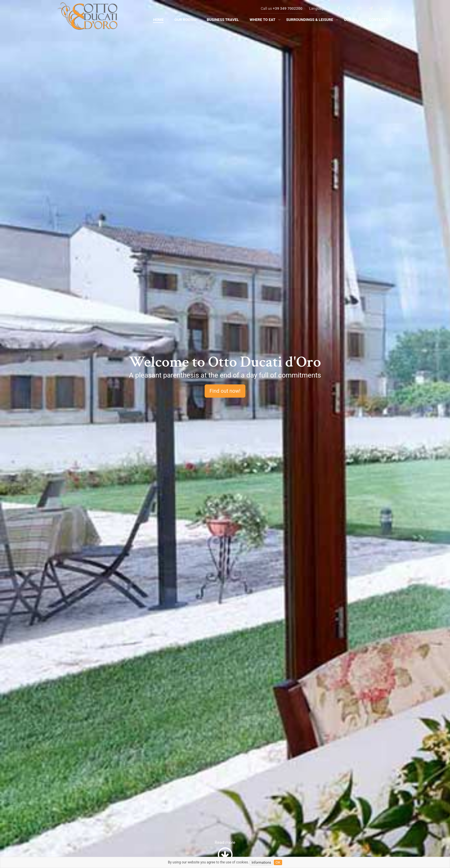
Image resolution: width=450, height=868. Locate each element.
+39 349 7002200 (288, 15)
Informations (261, 863)
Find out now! (225, 391)
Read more (225, 852)
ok (278, 862)
